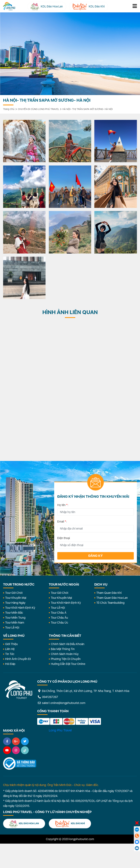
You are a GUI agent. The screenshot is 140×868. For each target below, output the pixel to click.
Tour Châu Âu (59, 618)
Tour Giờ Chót (14, 593)
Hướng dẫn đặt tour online (68, 664)
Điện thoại (64, 538)
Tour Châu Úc (59, 623)
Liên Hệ (10, 649)
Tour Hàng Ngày (15, 603)
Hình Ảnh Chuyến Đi (18, 659)
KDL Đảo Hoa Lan (24, 824)
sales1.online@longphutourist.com (61, 703)
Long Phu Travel (60, 730)
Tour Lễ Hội (12, 627)
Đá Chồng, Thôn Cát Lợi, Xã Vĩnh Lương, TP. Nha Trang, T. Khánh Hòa (83, 691)
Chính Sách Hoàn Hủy (65, 654)
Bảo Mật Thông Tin (63, 649)
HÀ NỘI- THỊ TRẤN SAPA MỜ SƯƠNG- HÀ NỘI (88, 109)
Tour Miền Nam (15, 623)
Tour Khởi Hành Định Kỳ (20, 608)
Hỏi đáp (10, 664)
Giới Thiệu (11, 644)
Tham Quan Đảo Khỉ (109, 593)
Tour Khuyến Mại (16, 598)
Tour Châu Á (59, 613)
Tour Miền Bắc (14, 613)
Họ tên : (63, 505)
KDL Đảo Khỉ (70, 824)
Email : (62, 522)
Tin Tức (10, 654)
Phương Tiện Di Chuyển (66, 659)
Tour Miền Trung (15, 618)
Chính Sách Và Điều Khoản (68, 644)
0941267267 (48, 697)
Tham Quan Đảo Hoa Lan (112, 598)
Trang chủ (9, 109)
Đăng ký (96, 556)
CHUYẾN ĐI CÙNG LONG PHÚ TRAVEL (38, 109)
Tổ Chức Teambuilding (110, 603)
